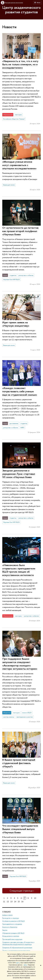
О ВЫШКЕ (6, 912)
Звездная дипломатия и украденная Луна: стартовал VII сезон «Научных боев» (19, 474)
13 (11, 902)
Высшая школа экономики (14, 3)
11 (4, 902)
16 (22, 902)
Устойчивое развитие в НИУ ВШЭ (13, 921)
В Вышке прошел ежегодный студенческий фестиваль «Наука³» (19, 763)
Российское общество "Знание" (14, 119)
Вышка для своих (9, 185)
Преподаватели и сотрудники (12, 924)
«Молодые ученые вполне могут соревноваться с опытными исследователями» (19, 165)
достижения (14, 423)
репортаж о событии (26, 275)
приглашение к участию (25, 717)
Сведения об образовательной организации (17, 947)
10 (35, 898)
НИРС (22, 428)
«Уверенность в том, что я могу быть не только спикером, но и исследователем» (20, 64)
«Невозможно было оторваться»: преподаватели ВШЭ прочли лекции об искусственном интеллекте (19, 570)
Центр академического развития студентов (21, 10)
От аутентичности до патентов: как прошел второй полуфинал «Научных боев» (21, 231)
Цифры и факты (7, 915)
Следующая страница (22, 891)
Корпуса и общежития (10, 927)
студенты (13, 275)
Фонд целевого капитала (11, 936)
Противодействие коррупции (12, 939)
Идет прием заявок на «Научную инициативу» (16, 324)
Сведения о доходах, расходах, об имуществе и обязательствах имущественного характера (18, 943)
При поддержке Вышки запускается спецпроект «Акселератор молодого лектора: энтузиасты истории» (20, 664)
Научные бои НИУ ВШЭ (11, 279)
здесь (18, 963)
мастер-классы (9, 717)
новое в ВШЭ (27, 713)
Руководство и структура (11, 918)
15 (19, 902)
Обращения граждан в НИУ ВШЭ (13, 933)
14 (15, 902)
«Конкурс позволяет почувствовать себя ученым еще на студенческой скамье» (20, 391)
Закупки (5, 930)
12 (8, 902)
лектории (18, 115)
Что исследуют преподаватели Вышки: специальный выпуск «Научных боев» (20, 829)
